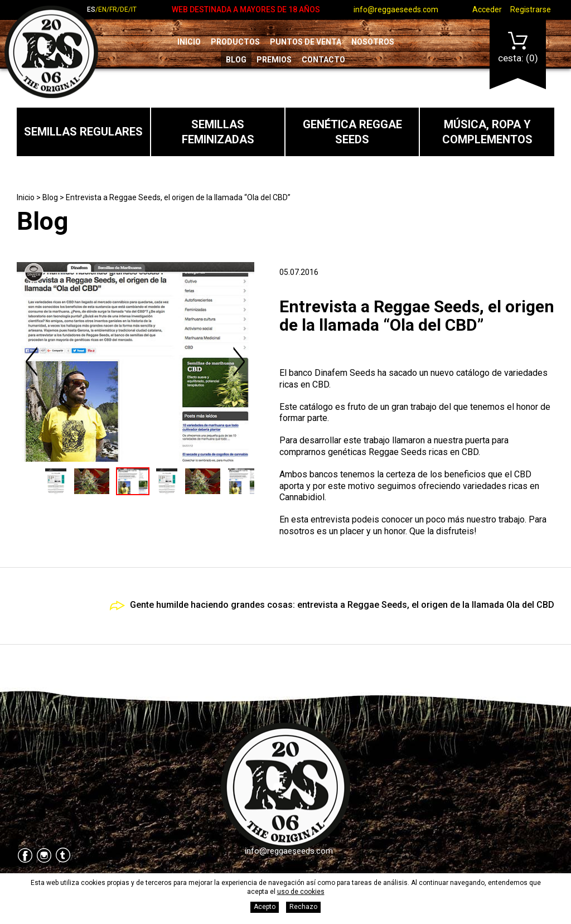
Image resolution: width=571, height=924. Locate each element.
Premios (274, 60)
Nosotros (373, 42)
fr (113, 9)
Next (239, 362)
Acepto (265, 907)
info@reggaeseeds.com (396, 9)
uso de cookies (301, 892)
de (124, 9)
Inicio (189, 42)
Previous (32, 362)
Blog (236, 60)
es (91, 9)
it (134, 9)
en (102, 9)
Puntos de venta (306, 42)
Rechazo (303, 907)
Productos (235, 42)
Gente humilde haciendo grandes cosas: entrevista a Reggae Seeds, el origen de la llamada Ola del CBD (342, 605)
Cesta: (518, 48)
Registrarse (531, 9)
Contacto (323, 60)
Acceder (487, 9)
